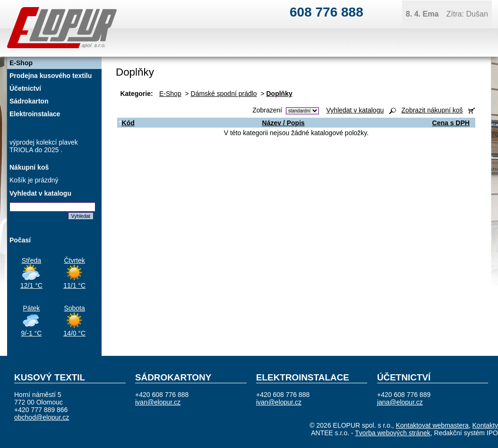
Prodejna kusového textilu (51, 76)
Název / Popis (283, 123)
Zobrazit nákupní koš (432, 110)
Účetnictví (25, 88)
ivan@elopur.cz (158, 402)
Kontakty (485, 425)
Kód (127, 123)
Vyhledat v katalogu (355, 110)
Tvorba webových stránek (393, 433)
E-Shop (170, 94)
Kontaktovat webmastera (432, 425)
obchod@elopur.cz (42, 417)
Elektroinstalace (35, 114)
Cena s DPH (451, 123)
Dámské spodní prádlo (224, 94)
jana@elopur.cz (400, 402)
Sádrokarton (29, 101)
